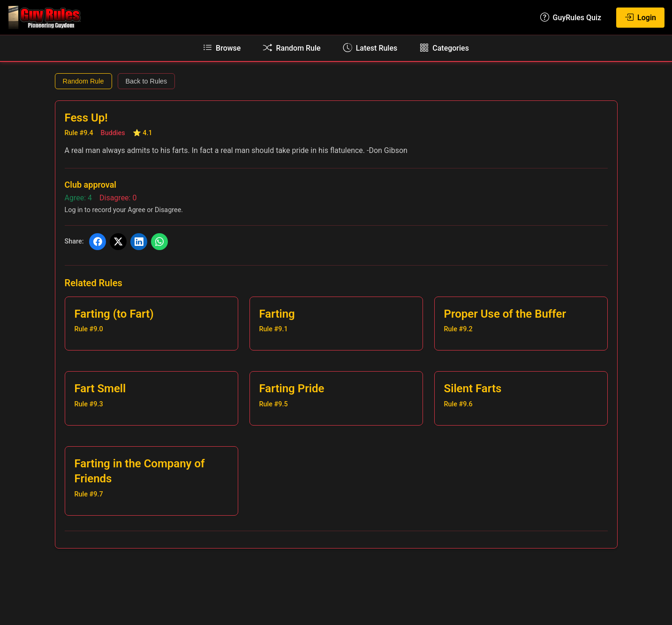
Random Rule (83, 81)
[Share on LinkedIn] (139, 242)
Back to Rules (147, 81)
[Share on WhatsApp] (159, 242)
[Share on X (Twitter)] (118, 242)
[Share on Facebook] (98, 242)
